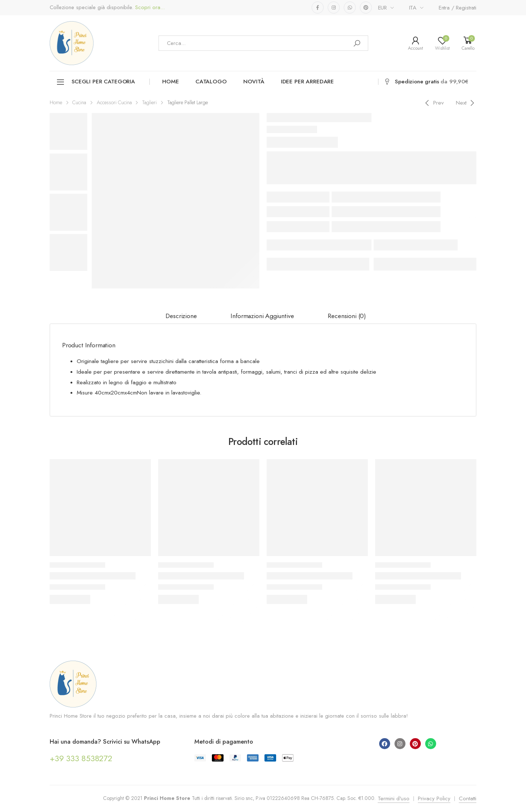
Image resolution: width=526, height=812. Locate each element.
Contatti (468, 798)
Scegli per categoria (96, 82)
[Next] (466, 103)
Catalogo (211, 82)
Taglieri (149, 102)
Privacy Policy (434, 798)
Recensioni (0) (347, 316)
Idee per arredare (307, 82)
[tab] (181, 316)
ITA (413, 8)
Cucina (79, 102)
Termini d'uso (394, 798)
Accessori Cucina (114, 102)
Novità (254, 82)
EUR (383, 8)
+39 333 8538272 (81, 758)
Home (170, 82)
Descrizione (181, 316)
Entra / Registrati (458, 8)
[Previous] (433, 103)
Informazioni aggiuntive (262, 316)
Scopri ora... (149, 7)
